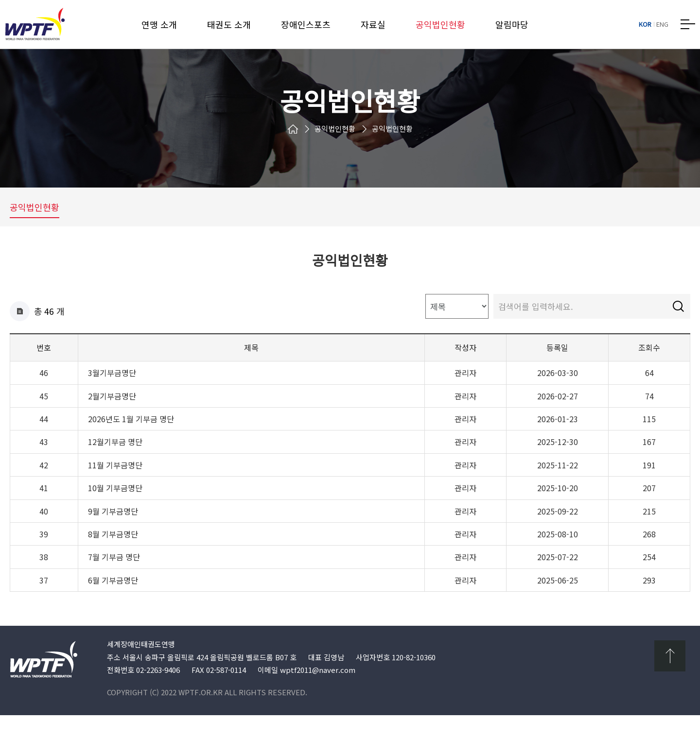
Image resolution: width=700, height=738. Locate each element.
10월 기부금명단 (115, 511)
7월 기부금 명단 (114, 580)
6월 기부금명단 (113, 603)
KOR (645, 24)
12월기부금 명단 (115, 465)
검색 (678, 329)
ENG (662, 24)
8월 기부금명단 (113, 557)
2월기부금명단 (112, 419)
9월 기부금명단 (113, 534)
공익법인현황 (35, 223)
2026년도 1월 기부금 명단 (131, 442)
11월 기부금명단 (115, 488)
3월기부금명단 (112, 396)
